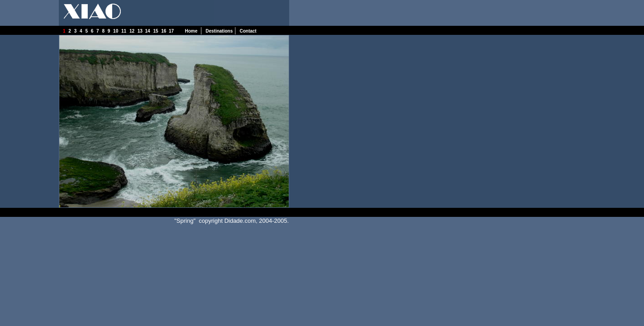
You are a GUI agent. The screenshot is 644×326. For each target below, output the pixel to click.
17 (173, 31)
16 (165, 31)
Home (192, 31)
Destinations (219, 31)
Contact (248, 31)
